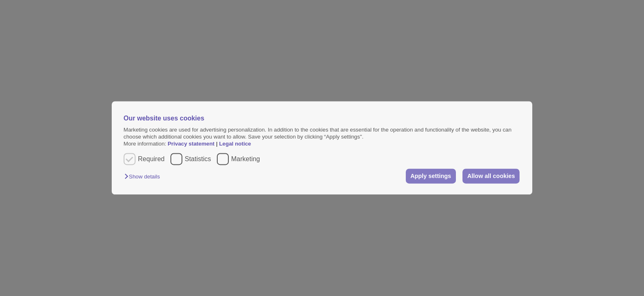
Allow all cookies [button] (491, 176)
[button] (144, 177)
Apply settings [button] (431, 176)
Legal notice (235, 144)
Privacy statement (191, 144)
